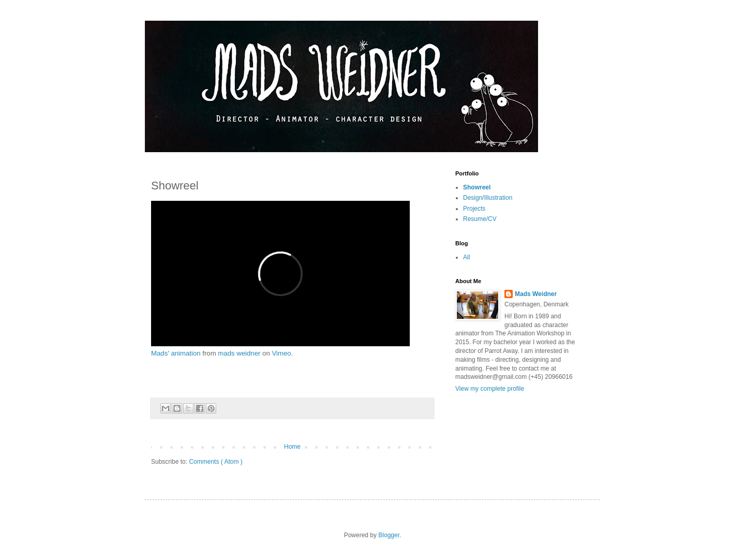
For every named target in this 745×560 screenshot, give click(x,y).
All (466, 257)
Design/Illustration (488, 198)
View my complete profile (490, 389)
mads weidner (239, 353)
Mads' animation (176, 353)
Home (292, 447)
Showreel (477, 187)
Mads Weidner (536, 294)
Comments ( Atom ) (215, 462)
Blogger (389, 535)
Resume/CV (480, 219)
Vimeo (281, 353)
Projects (474, 209)
